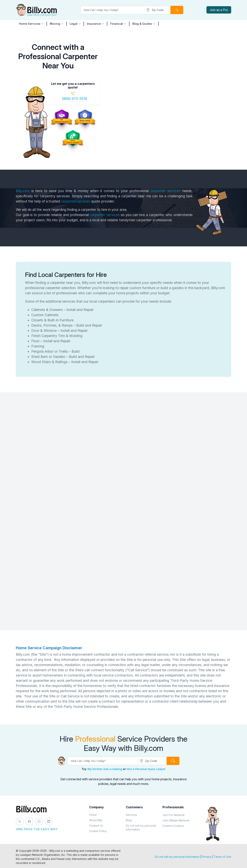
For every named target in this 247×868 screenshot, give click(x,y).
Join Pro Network (174, 815)
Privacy (207, 857)
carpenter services (165, 191)
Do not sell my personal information (141, 828)
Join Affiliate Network (176, 820)
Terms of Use (223, 857)
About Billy (96, 820)
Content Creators (173, 826)
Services (131, 815)
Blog (129, 820)
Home (93, 815)
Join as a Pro (219, 10)
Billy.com (23, 191)
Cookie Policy (98, 831)
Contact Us (96, 826)
